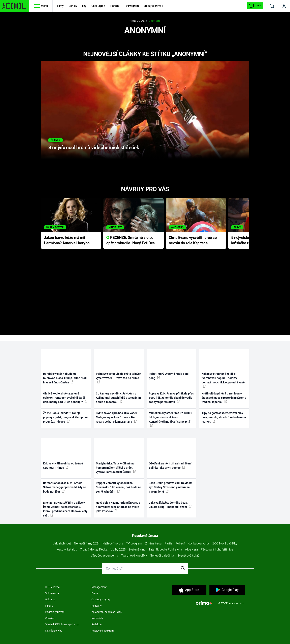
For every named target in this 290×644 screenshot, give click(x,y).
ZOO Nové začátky (225, 543)
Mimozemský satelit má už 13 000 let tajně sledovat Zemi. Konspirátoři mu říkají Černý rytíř (170, 419)
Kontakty (96, 606)
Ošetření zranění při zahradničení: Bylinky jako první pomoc (171, 466)
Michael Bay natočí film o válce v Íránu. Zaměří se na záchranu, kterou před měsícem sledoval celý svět (65, 509)
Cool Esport (98, 6)
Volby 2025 (118, 550)
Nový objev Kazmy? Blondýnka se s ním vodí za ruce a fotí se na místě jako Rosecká (118, 507)
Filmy (60, 6)
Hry (84, 6)
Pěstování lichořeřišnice (217, 550)
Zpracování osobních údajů (107, 612)
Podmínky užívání (55, 612)
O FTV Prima (52, 587)
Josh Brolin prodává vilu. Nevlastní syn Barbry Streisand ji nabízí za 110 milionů (171, 487)
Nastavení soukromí (103, 631)
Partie (168, 543)
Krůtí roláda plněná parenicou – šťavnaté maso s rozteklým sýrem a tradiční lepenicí (224, 398)
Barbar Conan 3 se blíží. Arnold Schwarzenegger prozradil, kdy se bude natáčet (65, 487)
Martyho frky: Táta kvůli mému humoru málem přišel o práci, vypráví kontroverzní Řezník (116, 468)
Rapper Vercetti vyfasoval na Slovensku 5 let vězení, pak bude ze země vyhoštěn (118, 487)
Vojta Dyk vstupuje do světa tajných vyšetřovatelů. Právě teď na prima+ (119, 378)
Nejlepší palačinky (162, 556)
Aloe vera (191, 550)
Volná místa (52, 593)
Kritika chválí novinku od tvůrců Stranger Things (63, 466)
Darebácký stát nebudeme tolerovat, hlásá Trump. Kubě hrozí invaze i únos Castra (65, 378)
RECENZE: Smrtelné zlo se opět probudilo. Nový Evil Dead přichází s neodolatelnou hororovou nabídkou (132, 241)
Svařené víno (137, 550)
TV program (134, 543)
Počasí (180, 543)
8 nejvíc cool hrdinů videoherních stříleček (94, 147)
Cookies (50, 618)
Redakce (96, 624)
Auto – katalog (67, 550)
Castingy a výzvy (101, 599)
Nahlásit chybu (54, 631)
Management (99, 587)
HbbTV (49, 606)
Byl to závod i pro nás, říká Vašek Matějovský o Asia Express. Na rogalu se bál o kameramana (117, 417)
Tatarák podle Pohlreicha (165, 550)
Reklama (50, 599)
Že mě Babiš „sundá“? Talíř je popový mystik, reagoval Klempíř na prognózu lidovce (66, 417)
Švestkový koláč (188, 556)
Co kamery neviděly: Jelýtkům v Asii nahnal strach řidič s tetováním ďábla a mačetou (118, 398)
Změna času (153, 543)
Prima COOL (136, 21)
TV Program (131, 6)
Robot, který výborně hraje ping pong (169, 376)
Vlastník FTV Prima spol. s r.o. (62, 624)
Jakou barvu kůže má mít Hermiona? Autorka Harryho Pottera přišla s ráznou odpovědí (67, 241)
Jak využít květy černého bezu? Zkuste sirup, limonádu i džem (170, 505)
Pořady (115, 6)
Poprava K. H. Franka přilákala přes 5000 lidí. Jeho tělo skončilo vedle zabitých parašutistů (171, 398)
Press (95, 593)
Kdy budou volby (199, 543)
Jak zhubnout (62, 543)
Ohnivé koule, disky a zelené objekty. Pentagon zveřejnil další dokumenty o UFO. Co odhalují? (65, 398)
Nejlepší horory (113, 543)
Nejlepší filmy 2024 (87, 543)
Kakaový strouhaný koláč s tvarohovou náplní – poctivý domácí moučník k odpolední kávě (223, 380)
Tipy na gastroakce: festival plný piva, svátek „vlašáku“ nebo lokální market (224, 417)
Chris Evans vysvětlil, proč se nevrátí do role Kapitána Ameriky (193, 241)
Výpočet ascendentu (104, 556)
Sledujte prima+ (153, 6)
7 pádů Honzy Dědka (94, 550)
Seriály (73, 6)
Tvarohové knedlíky (134, 556)
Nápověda (97, 618)
